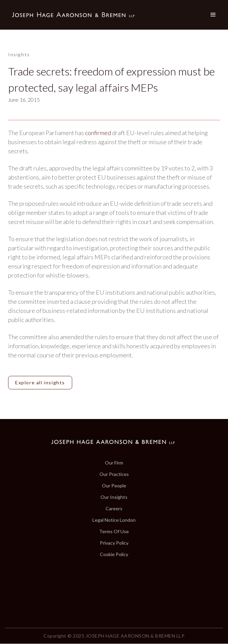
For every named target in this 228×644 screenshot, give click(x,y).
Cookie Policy (114, 554)
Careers (114, 509)
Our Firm (114, 463)
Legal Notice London (114, 520)
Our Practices (114, 474)
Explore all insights (40, 382)
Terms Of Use (114, 532)
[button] (213, 15)
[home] (72, 15)
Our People (114, 486)
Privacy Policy (114, 543)
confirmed (98, 133)
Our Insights (114, 497)
